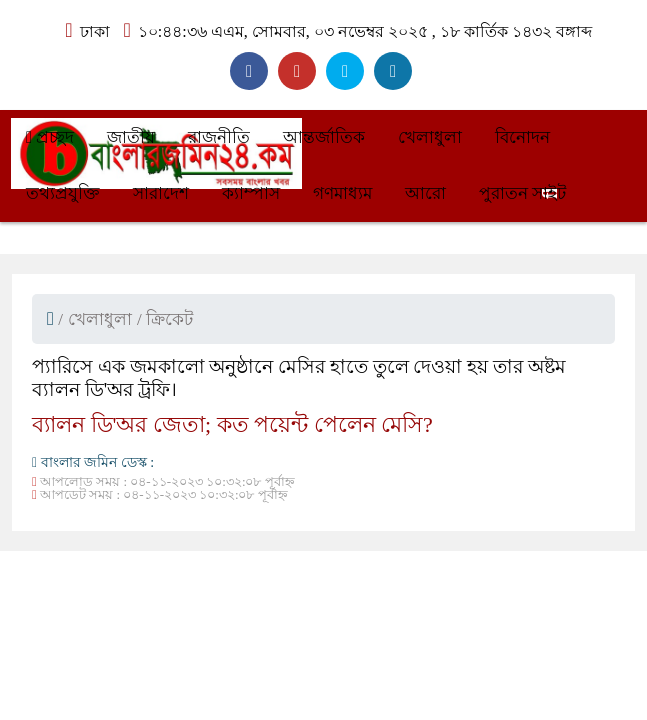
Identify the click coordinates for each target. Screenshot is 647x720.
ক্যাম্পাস (251, 193)
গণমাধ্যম (342, 193)
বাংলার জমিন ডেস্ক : (93, 462)
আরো (425, 193)
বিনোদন (522, 137)
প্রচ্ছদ (50, 137)
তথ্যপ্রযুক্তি (63, 193)
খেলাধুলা (430, 137)
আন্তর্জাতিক (324, 137)
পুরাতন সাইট (522, 193)
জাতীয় (131, 137)
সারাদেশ (161, 193)
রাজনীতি (219, 137)
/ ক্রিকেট (165, 319)
